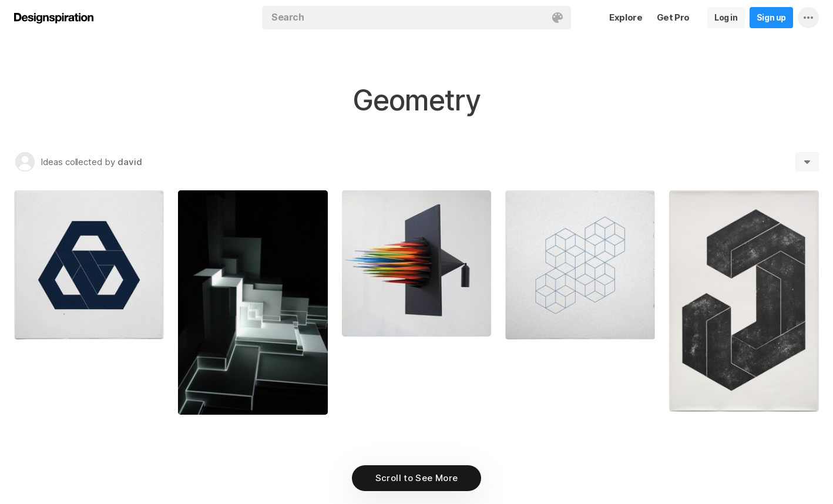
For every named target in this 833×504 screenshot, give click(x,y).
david (130, 162)
